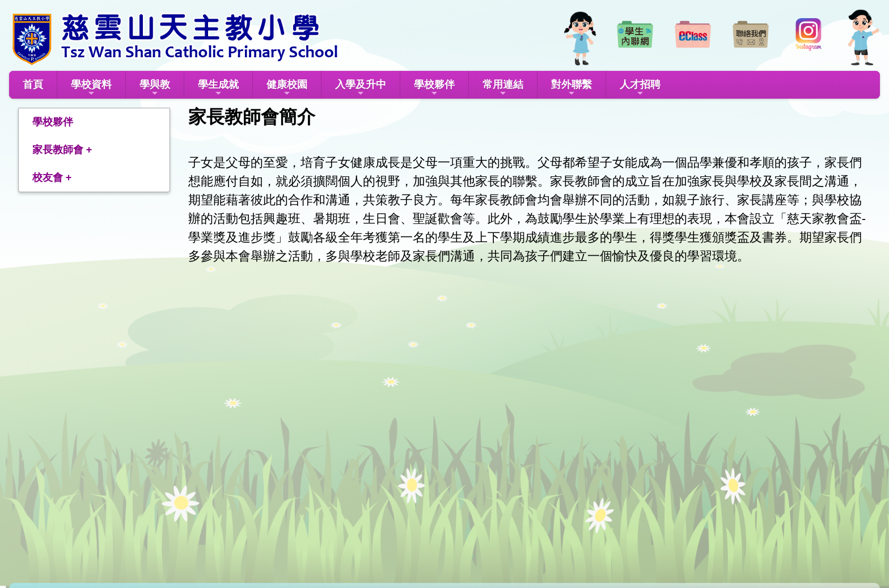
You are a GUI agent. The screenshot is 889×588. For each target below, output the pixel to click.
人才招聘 (640, 88)
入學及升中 (361, 88)
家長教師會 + (62, 150)
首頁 (33, 84)
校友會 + (52, 177)
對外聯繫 (571, 88)
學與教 (155, 88)
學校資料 (91, 88)
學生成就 (218, 88)
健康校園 (287, 88)
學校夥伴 (434, 88)
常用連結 (503, 88)
